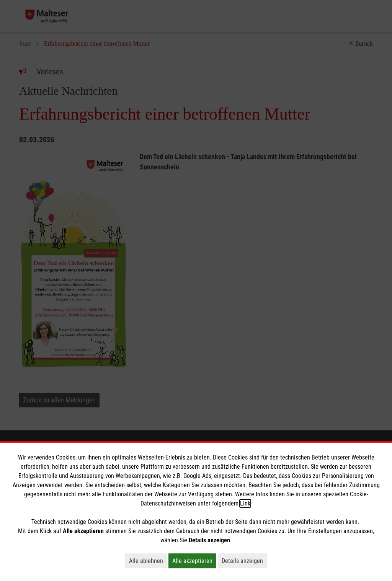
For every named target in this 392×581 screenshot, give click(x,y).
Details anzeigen (244, 561)
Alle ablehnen (148, 561)
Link (245, 503)
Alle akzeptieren (194, 561)
